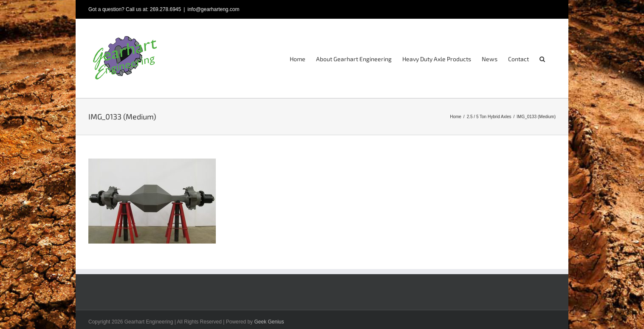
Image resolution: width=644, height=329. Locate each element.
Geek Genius (269, 322)
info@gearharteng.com (213, 9)
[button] (542, 58)
